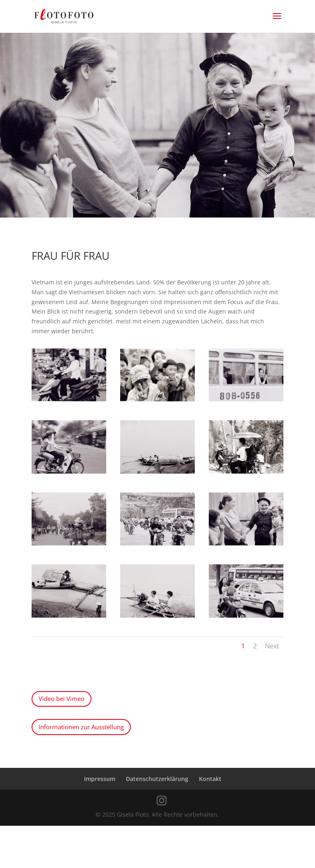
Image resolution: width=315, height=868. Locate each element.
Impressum (100, 779)
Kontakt (210, 779)
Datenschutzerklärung (157, 779)
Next (272, 646)
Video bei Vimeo (62, 699)
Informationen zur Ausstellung (81, 727)
